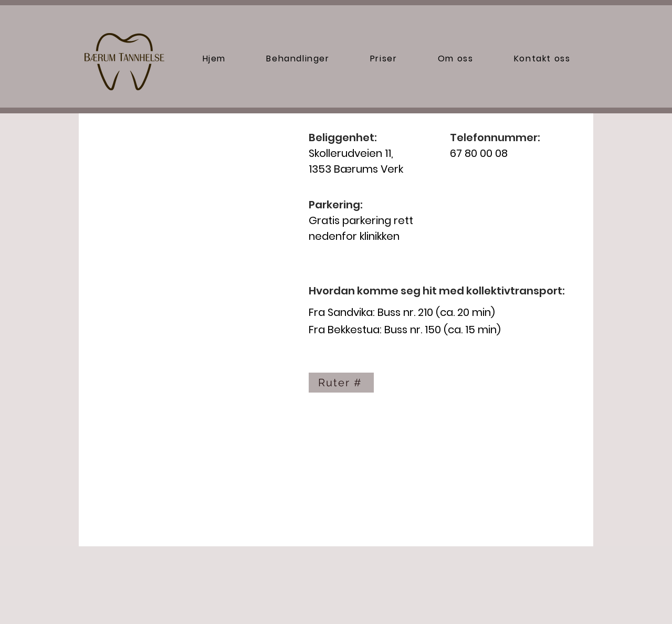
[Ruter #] (341, 383)
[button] (298, 59)
